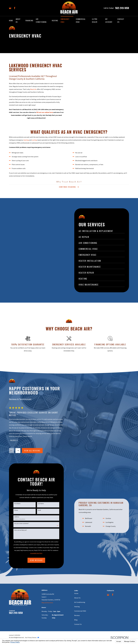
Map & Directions (47, 603)
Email (37, 510)
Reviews (77, 615)
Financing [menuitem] (29, 21)
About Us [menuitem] (18, 21)
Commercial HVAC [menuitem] (81, 21)
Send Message (34, 560)
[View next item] (16, 451)
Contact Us (78, 624)
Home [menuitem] (11, 21)
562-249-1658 (122, 8)
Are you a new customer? (19, 523)
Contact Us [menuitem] (121, 21)
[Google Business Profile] (10, 8)
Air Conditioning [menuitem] (41, 21)
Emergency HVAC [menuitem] (65, 21)
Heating (77, 607)
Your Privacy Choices (32, 638)
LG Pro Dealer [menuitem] (95, 21)
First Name (15, 504)
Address (14, 517)
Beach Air (33, 89)
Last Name (39, 504)
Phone (14, 510)
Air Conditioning (80, 602)
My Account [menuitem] (109, 21)
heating (26, 142)
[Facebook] (15, 8)
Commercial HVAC (80, 611)
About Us (77, 598)
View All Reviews (30, 451)
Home (76, 593)
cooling (34, 142)
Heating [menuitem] (55, 21)
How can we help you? (18, 530)
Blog (76, 620)
